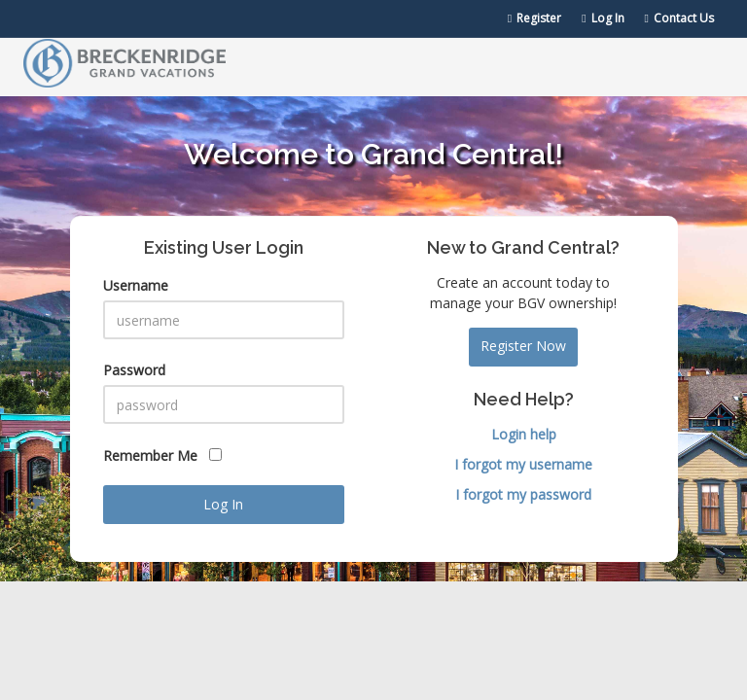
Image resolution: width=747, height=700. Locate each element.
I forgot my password (523, 494)
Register (534, 18)
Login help (524, 434)
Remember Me (162, 455)
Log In (603, 18)
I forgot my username (523, 464)
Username (136, 285)
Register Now (523, 346)
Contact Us (679, 18)
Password (134, 370)
